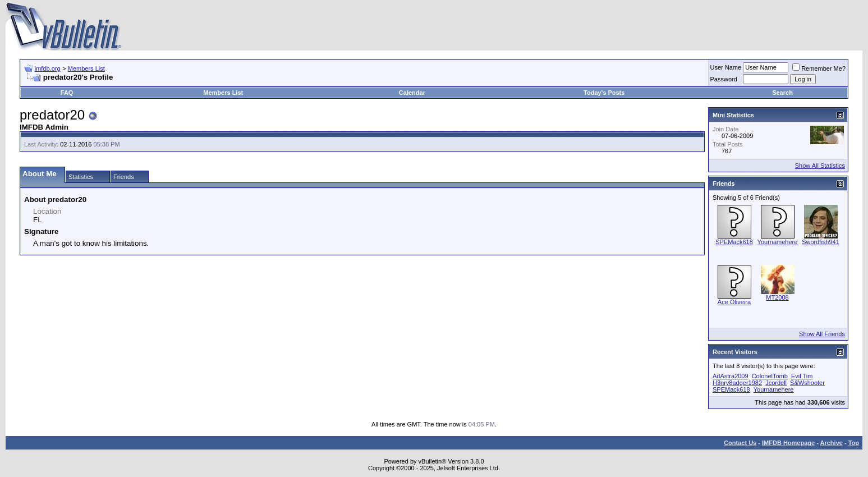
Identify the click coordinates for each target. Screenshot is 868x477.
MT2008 (777, 297)
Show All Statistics (820, 166)
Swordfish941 (821, 242)
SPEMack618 (734, 242)
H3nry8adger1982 (737, 383)
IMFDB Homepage (788, 443)
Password (724, 79)
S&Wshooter (807, 383)
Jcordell (776, 383)
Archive (832, 443)
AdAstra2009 (731, 376)
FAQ (67, 93)
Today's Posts (604, 93)
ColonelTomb (770, 376)
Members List (86, 68)
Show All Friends (822, 334)
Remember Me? (819, 68)
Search (782, 93)
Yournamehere (778, 242)
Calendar (412, 93)
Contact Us (740, 443)
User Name (726, 67)
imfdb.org (48, 68)
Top (854, 443)
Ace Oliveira (734, 302)
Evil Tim (802, 376)
